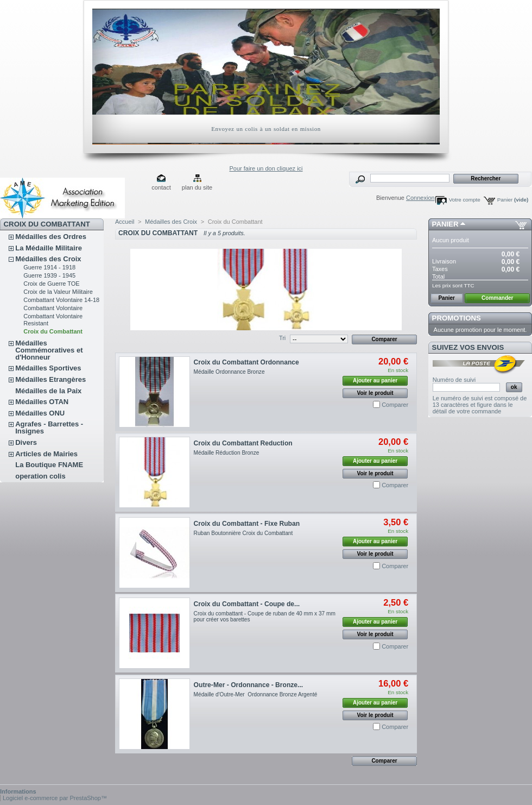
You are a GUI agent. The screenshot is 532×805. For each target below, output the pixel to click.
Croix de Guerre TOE (52, 284)
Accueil (125, 222)
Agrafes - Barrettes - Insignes (49, 427)
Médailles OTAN (42, 402)
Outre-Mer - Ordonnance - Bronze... (249, 685)
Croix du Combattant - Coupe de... (247, 604)
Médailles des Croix (48, 259)
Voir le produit (375, 393)
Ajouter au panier (375, 381)
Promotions (457, 318)
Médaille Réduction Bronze (227, 453)
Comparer (395, 405)
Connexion (420, 198)
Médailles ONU (40, 413)
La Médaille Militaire (49, 248)
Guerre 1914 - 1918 (49, 267)
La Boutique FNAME (49, 465)
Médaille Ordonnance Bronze (229, 372)
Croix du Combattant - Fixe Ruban (247, 524)
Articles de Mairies (46, 454)
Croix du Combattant (53, 331)
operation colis (40, 476)
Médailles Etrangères (50, 379)
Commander (497, 298)
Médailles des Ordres (51, 237)
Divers (26, 442)
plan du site (197, 187)
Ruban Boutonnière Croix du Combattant (243, 533)
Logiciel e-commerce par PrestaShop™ (55, 798)
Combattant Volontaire (53, 308)
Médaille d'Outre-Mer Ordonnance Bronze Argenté (256, 694)
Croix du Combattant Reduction (243, 443)
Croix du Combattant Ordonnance (246, 362)
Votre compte (465, 200)
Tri (282, 338)
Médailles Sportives (48, 368)
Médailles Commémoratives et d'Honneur (49, 350)
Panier (513, 200)
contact (161, 187)
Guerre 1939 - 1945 (49, 275)
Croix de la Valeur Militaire (58, 292)
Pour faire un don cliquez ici (266, 168)
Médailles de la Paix (48, 391)
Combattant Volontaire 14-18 (61, 300)
